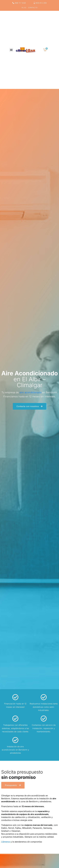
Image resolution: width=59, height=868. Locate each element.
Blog (24, 8)
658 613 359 (40, 3)
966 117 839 (19, 3)
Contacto (33, 8)
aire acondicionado (30, 392)
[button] (11, 50)
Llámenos (6, 842)
